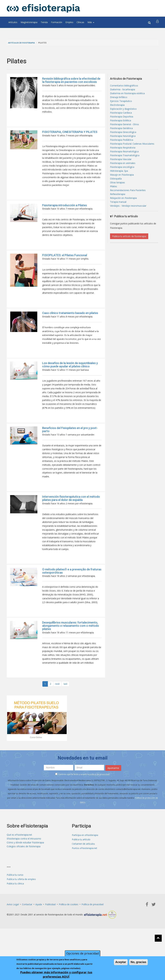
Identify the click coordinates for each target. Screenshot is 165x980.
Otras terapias (117, 195)
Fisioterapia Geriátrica (121, 134)
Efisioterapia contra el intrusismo (24, 878)
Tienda (44, 22)
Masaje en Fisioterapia (122, 186)
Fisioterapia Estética (121, 125)
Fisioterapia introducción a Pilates (65, 214)
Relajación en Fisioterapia (123, 212)
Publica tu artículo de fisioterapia (129, 252)
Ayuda (39, 943)
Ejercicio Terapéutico (121, 103)
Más (91, 22)
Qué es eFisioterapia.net (19, 873)
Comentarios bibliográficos (124, 86)
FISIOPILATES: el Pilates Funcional (65, 267)
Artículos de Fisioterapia (23, 43)
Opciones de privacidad (82, 953)
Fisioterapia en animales (123, 173)
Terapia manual (118, 217)
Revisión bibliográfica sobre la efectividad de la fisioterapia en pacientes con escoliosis (71, 80)
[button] (158, 22)
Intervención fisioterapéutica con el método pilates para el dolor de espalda (71, 526)
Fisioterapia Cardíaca (121, 116)
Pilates (114, 199)
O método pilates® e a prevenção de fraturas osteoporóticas (72, 604)
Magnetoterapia (29, 22)
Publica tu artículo (81, 878)
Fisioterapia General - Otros (124, 129)
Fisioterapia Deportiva (122, 121)
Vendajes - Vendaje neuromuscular (128, 221)
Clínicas (80, 22)
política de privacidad (99, 813)
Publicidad (50, 943)
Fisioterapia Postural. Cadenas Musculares (132, 151)
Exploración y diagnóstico (123, 112)
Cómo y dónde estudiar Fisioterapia (25, 882)
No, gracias (138, 962)
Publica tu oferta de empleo (21, 917)
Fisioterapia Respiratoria (123, 156)
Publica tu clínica (15, 922)
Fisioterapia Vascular (121, 169)
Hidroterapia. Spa (119, 182)
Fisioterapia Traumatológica (125, 164)
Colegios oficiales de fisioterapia (24, 887)
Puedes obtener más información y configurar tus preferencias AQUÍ (56, 974)
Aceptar (121, 962)
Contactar (27, 943)
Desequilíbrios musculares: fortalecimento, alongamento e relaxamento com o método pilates (71, 662)
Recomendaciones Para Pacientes (128, 204)
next (57, 723)
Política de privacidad (92, 943)
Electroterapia (117, 108)
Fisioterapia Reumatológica (124, 160)
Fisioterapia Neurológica (123, 143)
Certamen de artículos (83, 882)
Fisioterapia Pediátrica (122, 147)
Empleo (69, 22)
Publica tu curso (15, 913)
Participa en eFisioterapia (85, 873)
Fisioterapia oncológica (122, 177)
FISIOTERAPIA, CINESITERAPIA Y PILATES (70, 135)
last (66, 723)
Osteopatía (116, 191)
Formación (57, 22)
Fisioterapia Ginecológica (123, 138)
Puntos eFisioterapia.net (85, 887)
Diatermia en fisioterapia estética (127, 95)
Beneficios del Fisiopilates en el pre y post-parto (70, 452)
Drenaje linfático (119, 99)
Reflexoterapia (118, 208)
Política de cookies (69, 943)
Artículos (13, 22)
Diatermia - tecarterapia (123, 90)
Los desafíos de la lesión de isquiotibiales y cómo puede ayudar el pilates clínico (70, 383)
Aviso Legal (13, 943)
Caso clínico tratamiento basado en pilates (70, 328)
